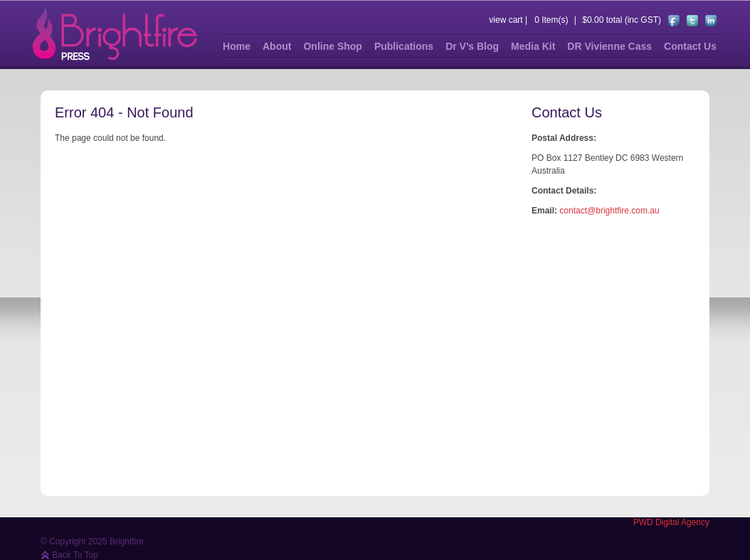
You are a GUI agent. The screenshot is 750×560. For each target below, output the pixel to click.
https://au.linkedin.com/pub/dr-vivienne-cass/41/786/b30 (711, 21)
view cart (506, 20)
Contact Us (690, 46)
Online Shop (332, 46)
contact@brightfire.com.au (609, 211)
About (277, 46)
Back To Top (75, 555)
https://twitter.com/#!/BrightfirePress (692, 21)
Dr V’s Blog (472, 46)
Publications (404, 46)
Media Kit (533, 46)
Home (237, 46)
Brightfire (115, 34)
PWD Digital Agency (671, 522)
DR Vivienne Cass (609, 46)
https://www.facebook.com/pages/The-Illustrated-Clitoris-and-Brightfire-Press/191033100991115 (674, 21)
